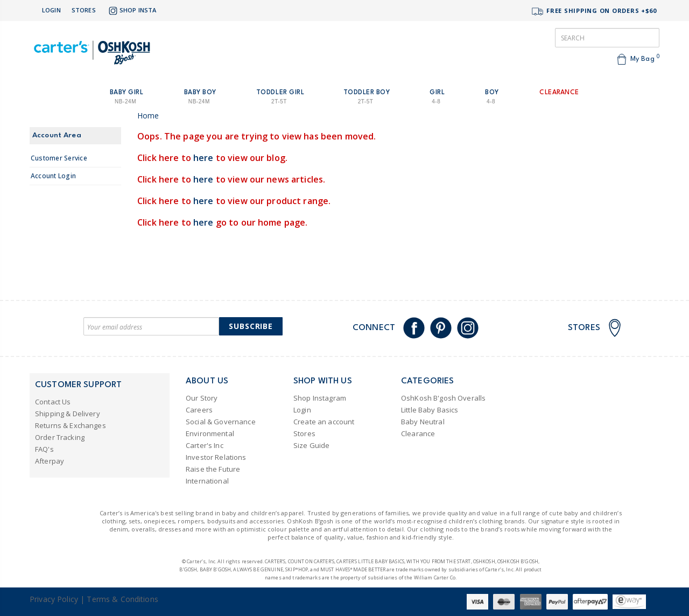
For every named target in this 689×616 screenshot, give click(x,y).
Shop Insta (131, 11)
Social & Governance (221, 422)
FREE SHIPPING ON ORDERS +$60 (594, 12)
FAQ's (44, 449)
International (207, 481)
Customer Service (59, 158)
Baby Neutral (423, 422)
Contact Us (53, 402)
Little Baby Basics (430, 410)
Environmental (210, 433)
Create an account (324, 422)
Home (148, 115)
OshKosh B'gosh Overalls (443, 398)
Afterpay (50, 461)
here (203, 158)
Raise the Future (213, 469)
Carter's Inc (205, 445)
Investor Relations (216, 457)
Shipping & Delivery (68, 414)
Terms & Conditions (122, 599)
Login (51, 10)
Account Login (53, 176)
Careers (199, 410)
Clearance (418, 433)
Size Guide (311, 445)
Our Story (202, 398)
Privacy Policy (54, 599)
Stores (84, 10)
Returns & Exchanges (71, 425)
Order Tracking (60, 437)
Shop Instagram (320, 398)
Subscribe (251, 326)
